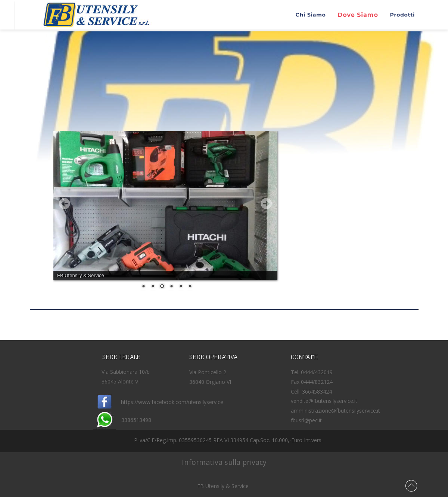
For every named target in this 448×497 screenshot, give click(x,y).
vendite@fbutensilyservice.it (324, 401)
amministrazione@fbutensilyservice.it (335, 411)
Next (266, 204)
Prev (65, 204)
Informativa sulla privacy (222, 462)
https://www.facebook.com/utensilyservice (172, 402)
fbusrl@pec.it (306, 420)
